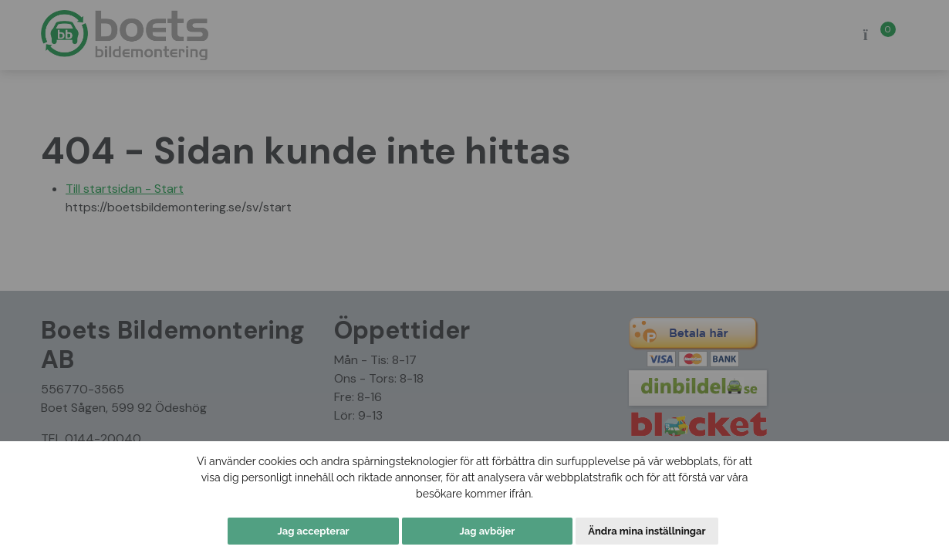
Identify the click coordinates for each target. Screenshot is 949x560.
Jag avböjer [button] (488, 531)
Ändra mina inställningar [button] (647, 531)
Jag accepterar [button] (313, 531)
